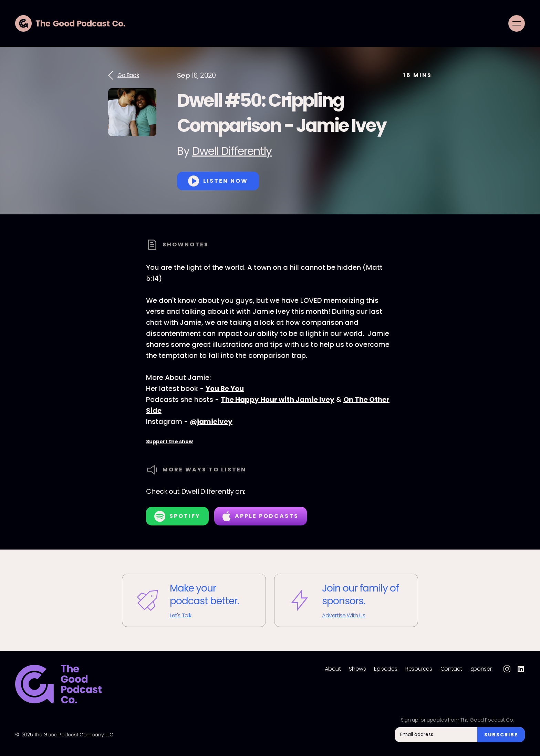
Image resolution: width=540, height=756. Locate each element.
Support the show (169, 441)
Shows (357, 669)
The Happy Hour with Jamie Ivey (278, 400)
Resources (419, 669)
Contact (451, 669)
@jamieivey (211, 422)
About (333, 669)
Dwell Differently (232, 151)
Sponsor (481, 669)
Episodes (386, 669)
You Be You (225, 388)
